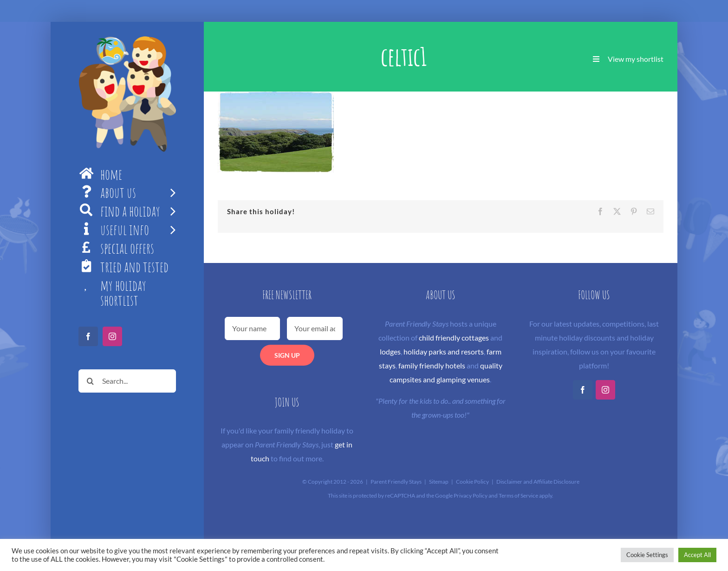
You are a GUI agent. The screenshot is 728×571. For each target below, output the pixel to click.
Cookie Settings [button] (647, 555)
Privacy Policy (471, 496)
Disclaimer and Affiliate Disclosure (538, 482)
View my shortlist (636, 59)
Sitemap (439, 482)
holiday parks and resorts (444, 351)
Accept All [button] (697, 555)
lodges (390, 351)
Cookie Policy (472, 482)
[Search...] (127, 381)
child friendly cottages (454, 338)
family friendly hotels (432, 365)
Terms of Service (518, 496)
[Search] (90, 381)
